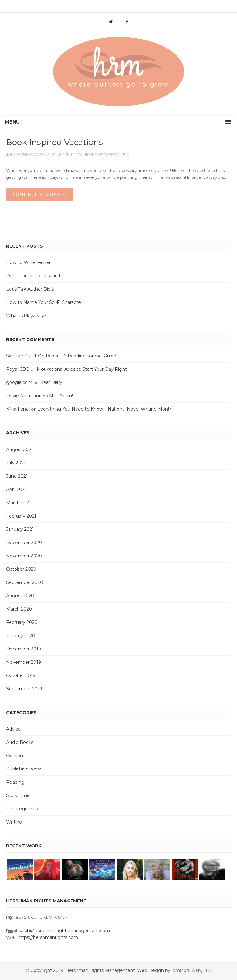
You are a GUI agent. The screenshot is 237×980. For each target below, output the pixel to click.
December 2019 (24, 649)
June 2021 (17, 476)
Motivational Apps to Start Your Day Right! (82, 369)
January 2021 (20, 529)
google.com (19, 382)
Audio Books (20, 742)
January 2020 (21, 636)
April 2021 (16, 489)
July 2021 (16, 463)
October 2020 (21, 569)
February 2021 (21, 516)
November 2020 (24, 556)
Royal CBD (18, 369)
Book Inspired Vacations (55, 142)
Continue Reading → (40, 194)
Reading (15, 782)
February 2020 (22, 622)
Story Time (18, 795)
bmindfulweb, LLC (192, 970)
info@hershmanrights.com (85, 8)
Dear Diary (51, 382)
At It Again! (61, 396)
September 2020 (25, 582)
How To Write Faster (28, 262)
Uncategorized (104, 155)
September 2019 (24, 689)
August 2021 (20, 450)
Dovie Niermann (24, 396)
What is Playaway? (26, 316)
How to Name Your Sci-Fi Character (44, 302)
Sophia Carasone (33, 155)
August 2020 (20, 596)
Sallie (12, 356)
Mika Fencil (18, 409)
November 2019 (24, 662)
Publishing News (24, 769)
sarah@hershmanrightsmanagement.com (64, 931)
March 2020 (19, 609)
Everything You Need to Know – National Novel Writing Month (105, 409)
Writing (14, 822)
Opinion (15, 756)
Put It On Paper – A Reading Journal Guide (70, 356)
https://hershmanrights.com (48, 937)
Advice (13, 729)
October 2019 (21, 675)
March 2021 (19, 503)
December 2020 (24, 543)
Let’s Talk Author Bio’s (30, 289)
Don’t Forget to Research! (34, 276)
